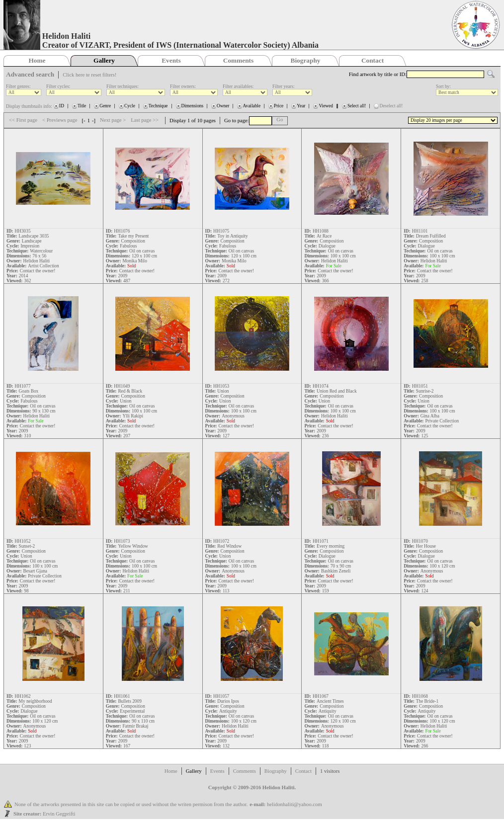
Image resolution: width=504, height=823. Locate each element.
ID (62, 106)
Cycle (130, 106)
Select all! (357, 106)
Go (280, 120)
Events (171, 60)
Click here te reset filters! (89, 75)
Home (37, 60)
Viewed (326, 106)
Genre (105, 106)
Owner (223, 106)
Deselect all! (391, 106)
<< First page (23, 120)
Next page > (113, 120)
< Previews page (60, 120)
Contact (373, 60)
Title (82, 106)
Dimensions (193, 106)
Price (279, 106)
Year (301, 106)
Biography (306, 60)
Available (252, 106)
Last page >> (145, 120)
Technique (158, 106)
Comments (238, 60)
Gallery (104, 60)
